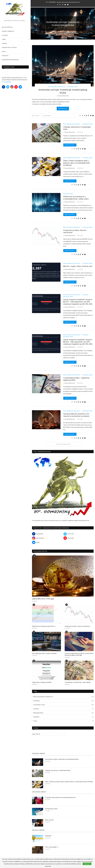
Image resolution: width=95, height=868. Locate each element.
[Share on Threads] (89, 115)
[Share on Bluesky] (91, 115)
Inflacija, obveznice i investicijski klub (58, 770)
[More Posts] (63, 444)
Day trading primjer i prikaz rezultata (44, 653)
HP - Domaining (6, 82)
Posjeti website (8, 31)
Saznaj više (48, 866)
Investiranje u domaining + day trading (78, 682)
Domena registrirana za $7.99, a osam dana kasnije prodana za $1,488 (79, 654)
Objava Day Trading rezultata (42, 682)
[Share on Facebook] (82, 115)
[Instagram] (12, 87)
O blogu (5, 35)
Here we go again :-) (52, 847)
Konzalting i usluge (9, 47)
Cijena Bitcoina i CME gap (43, 599)
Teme (15, 39)
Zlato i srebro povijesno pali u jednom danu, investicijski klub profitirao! (76, 163)
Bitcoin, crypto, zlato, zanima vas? (78, 266)
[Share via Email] (93, 115)
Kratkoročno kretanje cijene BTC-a (44, 626)
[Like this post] (80, 115)
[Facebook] (4, 87)
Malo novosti (49, 820)
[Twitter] (8, 87)
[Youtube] (16, 87)
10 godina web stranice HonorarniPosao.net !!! (60, 797)
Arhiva (4, 43)
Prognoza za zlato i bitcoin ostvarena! (77, 626)
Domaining (64, 701)
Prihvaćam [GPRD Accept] (87, 864)
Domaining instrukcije (10, 60)
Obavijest (48, 836)
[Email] (20, 87)
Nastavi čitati (63, 109)
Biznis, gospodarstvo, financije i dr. (64, 697)
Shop (4, 52)
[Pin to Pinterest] (86, 115)
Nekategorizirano (64, 713)
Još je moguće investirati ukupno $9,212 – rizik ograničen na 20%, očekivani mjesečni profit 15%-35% (78, 342)
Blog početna (7, 27)
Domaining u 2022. (51, 809)
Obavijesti (64, 717)
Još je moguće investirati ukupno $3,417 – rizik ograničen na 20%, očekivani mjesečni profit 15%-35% (78, 302)
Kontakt (5, 56)
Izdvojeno (64, 709)
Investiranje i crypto (64, 705)
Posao (64, 721)
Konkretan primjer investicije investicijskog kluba (62, 759)
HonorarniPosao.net (63, 96)
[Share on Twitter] (84, 115)
